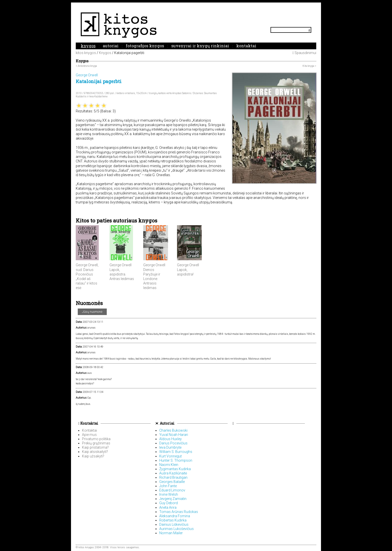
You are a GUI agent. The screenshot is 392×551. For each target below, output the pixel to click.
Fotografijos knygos (145, 46)
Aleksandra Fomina (175, 516)
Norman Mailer (171, 533)
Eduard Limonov (172, 490)
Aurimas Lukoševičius (176, 529)
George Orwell (120, 265)
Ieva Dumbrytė (170, 447)
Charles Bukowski (173, 430)
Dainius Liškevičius (174, 524)
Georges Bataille (172, 482)
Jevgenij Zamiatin (173, 499)
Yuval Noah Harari (174, 435)
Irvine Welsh (169, 494)
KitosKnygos (196, 25)
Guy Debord (168, 503)
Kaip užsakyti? (93, 456)
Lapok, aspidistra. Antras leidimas (122, 274)
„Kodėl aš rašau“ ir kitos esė (86, 283)
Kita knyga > (309, 66)
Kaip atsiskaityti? (95, 452)
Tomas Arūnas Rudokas (179, 512)
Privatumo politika (96, 439)
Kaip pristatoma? (95, 447)
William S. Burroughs (176, 452)
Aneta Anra (168, 507)
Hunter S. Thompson (176, 460)
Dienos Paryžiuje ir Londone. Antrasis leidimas (152, 279)
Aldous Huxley (170, 439)
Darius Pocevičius (173, 443)
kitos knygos (86, 53)
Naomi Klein (169, 465)
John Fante (168, 486)
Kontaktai (246, 46)
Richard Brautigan (173, 477)
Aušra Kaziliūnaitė (173, 473)
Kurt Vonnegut (170, 456)
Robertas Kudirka (173, 520)
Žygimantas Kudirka (175, 469)
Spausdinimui (304, 53)
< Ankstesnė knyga (86, 66)
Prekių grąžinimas (96, 443)
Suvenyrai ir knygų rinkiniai (200, 46)
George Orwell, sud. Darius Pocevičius (87, 269)
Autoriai (111, 46)
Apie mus (89, 435)
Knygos (88, 46)
